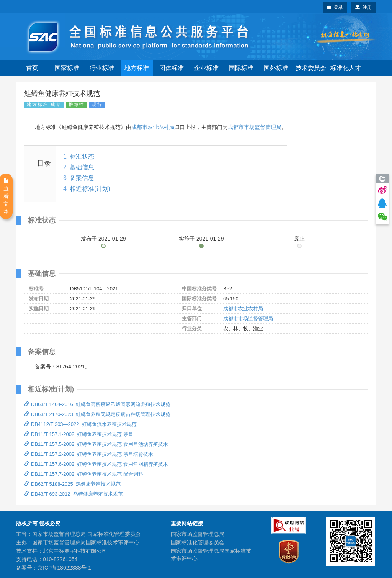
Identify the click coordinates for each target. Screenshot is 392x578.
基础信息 (82, 167)
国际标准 (241, 68)
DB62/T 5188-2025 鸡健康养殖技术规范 (72, 484)
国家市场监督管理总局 (198, 534)
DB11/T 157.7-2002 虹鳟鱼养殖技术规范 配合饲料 (84, 474)
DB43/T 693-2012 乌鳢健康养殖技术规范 (73, 494)
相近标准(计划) (90, 189)
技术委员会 (311, 68)
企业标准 (206, 68)
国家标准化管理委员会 (198, 542)
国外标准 (276, 68)
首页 (32, 68)
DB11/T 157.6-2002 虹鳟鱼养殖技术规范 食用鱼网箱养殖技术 (96, 464)
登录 (335, 7)
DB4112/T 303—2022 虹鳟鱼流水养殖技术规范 (80, 424)
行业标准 (102, 68)
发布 (103, 239)
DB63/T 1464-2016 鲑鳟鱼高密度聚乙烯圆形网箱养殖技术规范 (97, 404)
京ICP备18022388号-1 (64, 568)
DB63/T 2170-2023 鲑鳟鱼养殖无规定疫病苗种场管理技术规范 (97, 414)
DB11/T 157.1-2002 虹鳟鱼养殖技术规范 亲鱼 (79, 434)
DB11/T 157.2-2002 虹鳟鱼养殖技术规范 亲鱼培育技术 (89, 454)
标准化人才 (346, 68)
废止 (299, 239)
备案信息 (82, 178)
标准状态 (82, 156)
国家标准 (67, 68)
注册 (363, 7)
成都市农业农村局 (153, 127)
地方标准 (137, 68)
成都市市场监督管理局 (255, 127)
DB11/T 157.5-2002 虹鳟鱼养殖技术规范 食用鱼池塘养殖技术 (96, 444)
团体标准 (171, 68)
